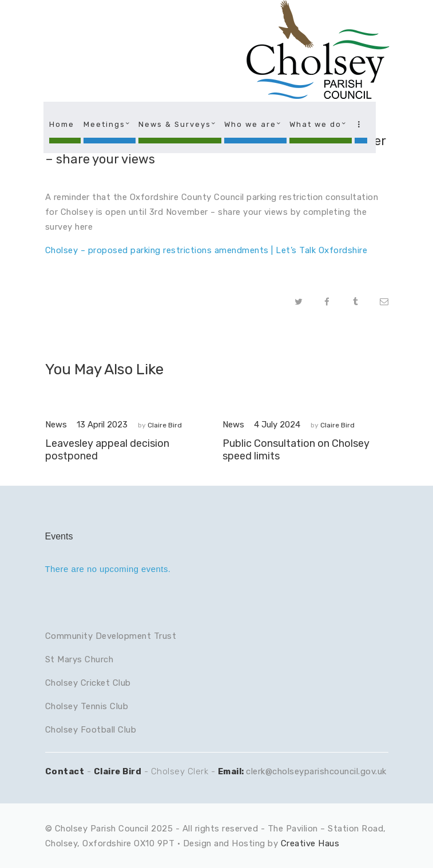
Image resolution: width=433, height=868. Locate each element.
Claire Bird (165, 425)
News (56, 425)
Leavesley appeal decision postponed (107, 450)
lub (130, 730)
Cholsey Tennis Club (87, 706)
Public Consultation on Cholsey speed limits (296, 450)
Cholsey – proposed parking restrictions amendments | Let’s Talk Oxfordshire (206, 250)
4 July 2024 (277, 425)
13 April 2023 (102, 425)
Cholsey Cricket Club (88, 683)
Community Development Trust (111, 636)
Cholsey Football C (85, 730)
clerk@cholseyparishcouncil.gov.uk (316, 771)
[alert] (217, 569)
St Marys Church (80, 659)
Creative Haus (310, 843)
